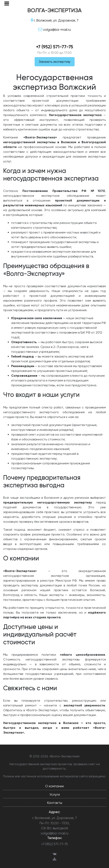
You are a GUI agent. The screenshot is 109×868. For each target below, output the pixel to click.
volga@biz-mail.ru (54, 833)
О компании (54, 786)
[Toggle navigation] (7, 3)
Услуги (55, 795)
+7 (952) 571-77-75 (54, 47)
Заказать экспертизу (55, 62)
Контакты (55, 803)
